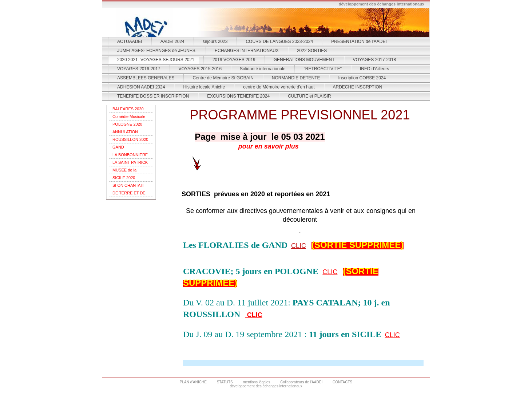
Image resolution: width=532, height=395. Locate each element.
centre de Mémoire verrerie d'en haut (279, 87)
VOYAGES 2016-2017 (139, 69)
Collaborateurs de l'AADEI (301, 382)
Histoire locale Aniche (204, 87)
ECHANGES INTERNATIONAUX (247, 51)
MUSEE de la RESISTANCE (125, 171)
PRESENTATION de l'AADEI (359, 42)
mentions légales (257, 382)
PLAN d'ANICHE (193, 382)
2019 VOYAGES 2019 (234, 60)
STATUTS (225, 382)
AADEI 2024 (172, 42)
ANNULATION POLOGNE (125, 133)
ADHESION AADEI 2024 (141, 87)
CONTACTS (342, 382)
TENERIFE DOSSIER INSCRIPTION (153, 96)
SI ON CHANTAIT (128, 185)
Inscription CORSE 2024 (362, 78)
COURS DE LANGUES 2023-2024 (279, 42)
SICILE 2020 (124, 178)
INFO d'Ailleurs (374, 69)
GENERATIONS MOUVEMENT (304, 60)
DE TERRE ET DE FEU (129, 194)
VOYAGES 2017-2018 (375, 60)
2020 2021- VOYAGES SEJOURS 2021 (156, 60)
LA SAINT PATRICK (130, 162)
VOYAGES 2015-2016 (200, 69)
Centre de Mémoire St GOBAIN (223, 78)
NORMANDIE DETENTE (296, 78)
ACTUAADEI (130, 42)
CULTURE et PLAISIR (309, 96)
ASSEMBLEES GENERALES (146, 78)
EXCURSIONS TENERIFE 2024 (238, 96)
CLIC (299, 246)
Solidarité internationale (263, 69)
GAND (118, 147)
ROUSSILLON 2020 (130, 139)
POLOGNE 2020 (127, 124)
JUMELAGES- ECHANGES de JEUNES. (157, 51)
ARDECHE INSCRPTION (358, 87)
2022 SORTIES (312, 51)
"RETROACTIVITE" (323, 69)
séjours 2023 (215, 42)
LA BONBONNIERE (130, 155)
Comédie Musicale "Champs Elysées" (129, 117)
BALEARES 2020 (128, 109)
